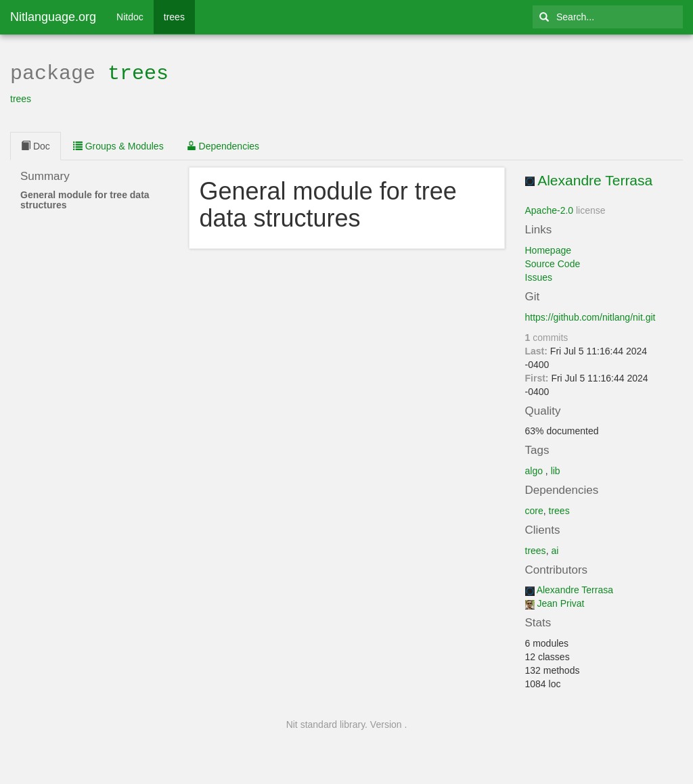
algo (534, 469)
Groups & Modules (118, 145)
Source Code (553, 262)
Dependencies (223, 145)
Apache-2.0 (550, 209)
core (534, 509)
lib (556, 469)
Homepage (549, 249)
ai (555, 549)
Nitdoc (130, 17)
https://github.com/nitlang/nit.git (590, 316)
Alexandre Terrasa (595, 179)
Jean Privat (560, 602)
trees (174, 17)
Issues (539, 276)
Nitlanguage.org (53, 17)
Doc (36, 145)
